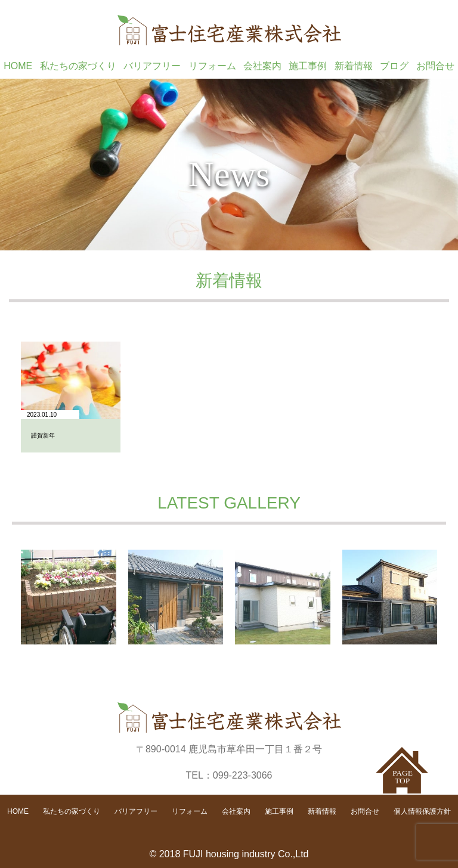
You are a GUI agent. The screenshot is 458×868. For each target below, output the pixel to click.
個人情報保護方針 (422, 811)
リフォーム (212, 66)
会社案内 (262, 66)
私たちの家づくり (78, 66)
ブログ (394, 66)
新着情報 (354, 66)
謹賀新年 (43, 435)
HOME (18, 66)
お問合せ (435, 66)
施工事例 (308, 66)
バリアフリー (152, 66)
